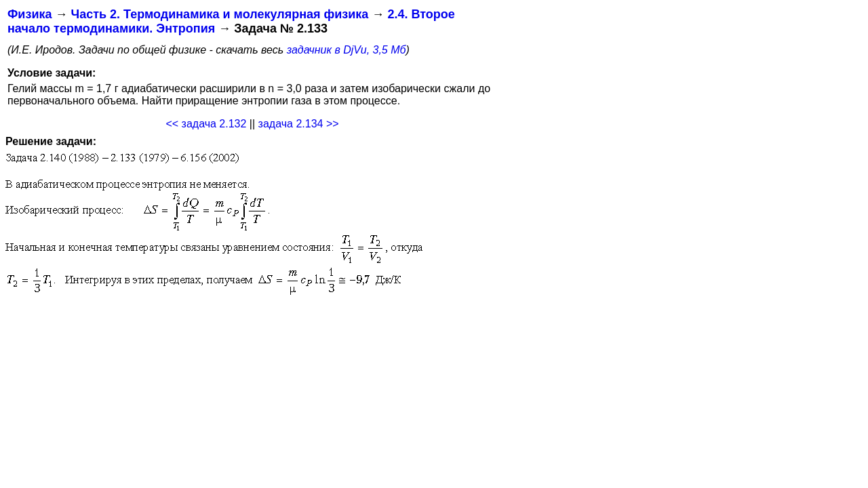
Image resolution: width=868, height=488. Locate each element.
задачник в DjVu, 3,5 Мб (347, 50)
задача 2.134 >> (299, 124)
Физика (29, 14)
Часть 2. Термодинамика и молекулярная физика (219, 14)
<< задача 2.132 (206, 124)
